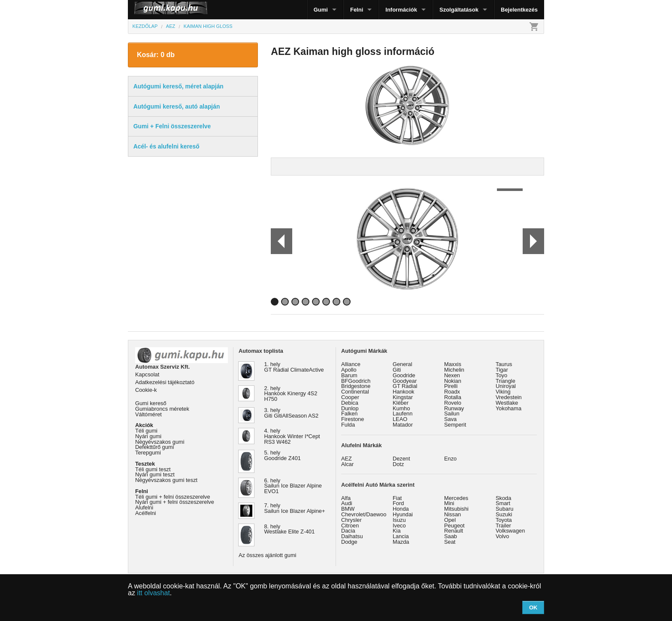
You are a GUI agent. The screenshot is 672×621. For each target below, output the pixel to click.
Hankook (404, 392)
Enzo (450, 459)
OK (533, 607)
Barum (349, 375)
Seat (450, 542)
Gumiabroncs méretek (162, 409)
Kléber (401, 403)
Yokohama (509, 408)
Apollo (349, 370)
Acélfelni (145, 513)
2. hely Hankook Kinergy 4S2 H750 (291, 394)
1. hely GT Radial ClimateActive (294, 367)
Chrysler (351, 520)
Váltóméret (148, 414)
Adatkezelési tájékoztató (165, 382)
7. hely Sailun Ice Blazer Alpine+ (295, 508)
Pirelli (451, 386)
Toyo (501, 375)
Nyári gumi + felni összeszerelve (175, 502)
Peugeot (454, 526)
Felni (357, 10)
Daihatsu (352, 536)
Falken (349, 413)
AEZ (347, 459)
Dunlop (350, 408)
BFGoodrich (356, 381)
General (403, 364)
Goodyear (405, 381)
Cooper (350, 397)
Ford (398, 503)
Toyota (504, 520)
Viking (503, 392)
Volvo (502, 536)
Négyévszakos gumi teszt (166, 480)
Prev (278, 241)
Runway (454, 408)
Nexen (452, 375)
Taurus (504, 364)
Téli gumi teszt (153, 469)
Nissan (453, 514)
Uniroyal (506, 386)
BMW (348, 509)
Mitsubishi (456, 509)
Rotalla (453, 397)
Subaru (504, 509)
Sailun (452, 413)
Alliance (351, 364)
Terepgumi (148, 453)
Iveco (399, 526)
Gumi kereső (151, 403)
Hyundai (403, 514)
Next (533, 241)
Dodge (349, 542)
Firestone (353, 419)
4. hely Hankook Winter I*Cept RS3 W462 (292, 436)
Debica (350, 403)
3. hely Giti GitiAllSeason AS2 (292, 413)
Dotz (398, 464)
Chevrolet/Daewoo (364, 514)
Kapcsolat (147, 374)
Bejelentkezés (519, 10)
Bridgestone (356, 386)
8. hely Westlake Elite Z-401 (290, 529)
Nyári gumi (148, 436)
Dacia (348, 531)
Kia (397, 531)
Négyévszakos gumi (160, 442)
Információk (401, 10)
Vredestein (509, 397)
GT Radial (405, 386)
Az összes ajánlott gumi (267, 555)
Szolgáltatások (459, 10)
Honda (401, 509)
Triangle (506, 381)
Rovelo (453, 403)
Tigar (502, 370)
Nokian (453, 381)
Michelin (454, 370)
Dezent (401, 459)
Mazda (401, 542)
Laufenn (403, 413)
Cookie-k (146, 390)
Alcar (347, 464)
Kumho (401, 408)
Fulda (348, 425)
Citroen (350, 526)
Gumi (321, 10)
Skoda (503, 498)
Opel (450, 520)
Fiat (397, 498)
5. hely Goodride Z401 (283, 455)
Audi (347, 503)
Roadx (452, 392)
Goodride (404, 375)
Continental (355, 392)
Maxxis (453, 364)
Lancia (401, 536)
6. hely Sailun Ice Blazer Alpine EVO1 (293, 486)
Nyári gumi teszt (155, 474)
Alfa (346, 498)
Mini (449, 503)
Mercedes (456, 498)
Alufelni (144, 507)
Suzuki (504, 514)
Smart (503, 503)
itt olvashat (153, 593)
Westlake (507, 403)
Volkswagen (510, 531)
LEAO (400, 419)
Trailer (503, 526)
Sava (450, 419)
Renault (454, 531)
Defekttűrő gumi (154, 447)
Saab (451, 536)
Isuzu (399, 520)
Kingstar (403, 397)
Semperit (455, 425)
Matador (403, 425)
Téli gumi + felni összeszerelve (173, 497)
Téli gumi (146, 431)
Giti (397, 370)
